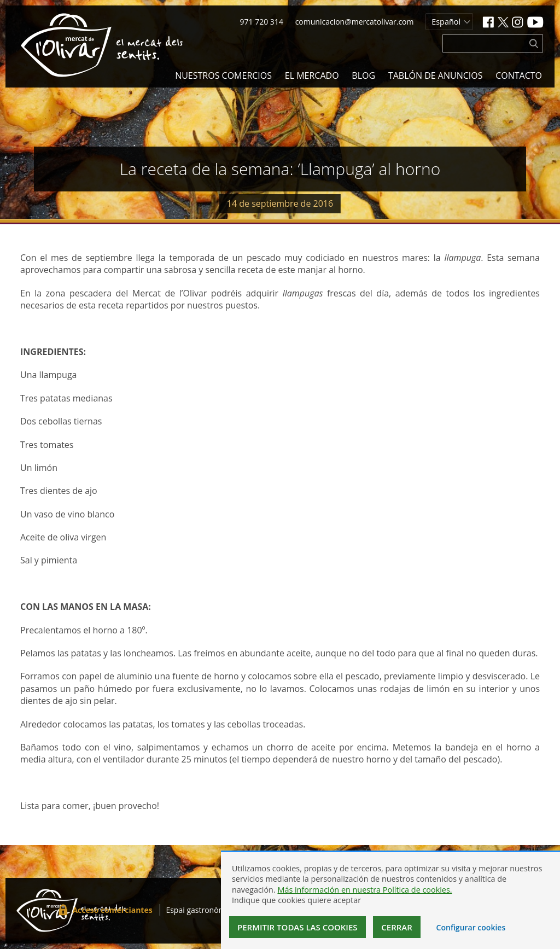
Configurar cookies (471, 927)
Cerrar (397, 927)
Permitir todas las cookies (297, 927)
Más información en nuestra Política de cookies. (364, 890)
